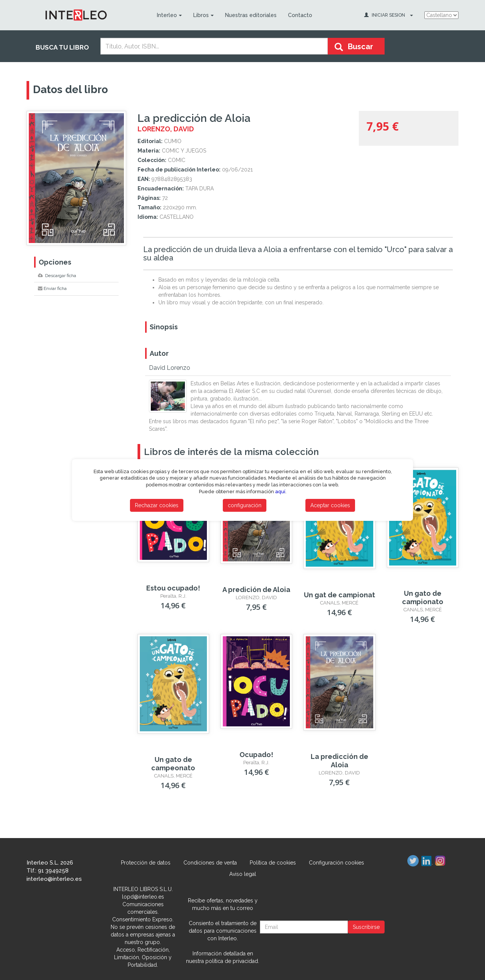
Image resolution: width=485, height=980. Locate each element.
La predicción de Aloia (339, 761)
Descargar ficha (57, 276)
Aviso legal (243, 874)
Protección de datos (146, 863)
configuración (245, 505)
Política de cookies (273, 863)
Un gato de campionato (423, 598)
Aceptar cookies (330, 505)
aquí (280, 492)
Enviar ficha (52, 288)
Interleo (169, 15)
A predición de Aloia (256, 590)
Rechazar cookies (157, 505)
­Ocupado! (256, 755)
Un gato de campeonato (173, 764)
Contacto (300, 15)
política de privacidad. (232, 961)
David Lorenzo (170, 368)
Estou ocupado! (173, 588)
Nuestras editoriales (251, 15)
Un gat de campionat (339, 595)
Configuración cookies (336, 863)
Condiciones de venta (210, 863)
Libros (203, 15)
